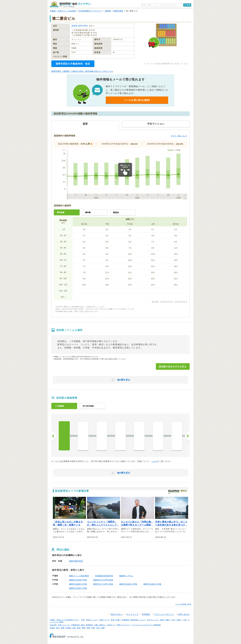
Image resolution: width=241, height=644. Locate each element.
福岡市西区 (118, 11)
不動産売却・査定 (78, 625)
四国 (88, 628)
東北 (58, 628)
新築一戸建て (165, 620)
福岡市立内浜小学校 (78, 588)
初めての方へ (117, 614)
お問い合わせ (184, 614)
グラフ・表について (179, 136)
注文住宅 (53, 625)
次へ (187, 436)
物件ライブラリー (124, 625)
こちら (154, 461)
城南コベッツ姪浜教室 (79, 576)
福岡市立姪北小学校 (152, 584)
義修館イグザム (126, 576)
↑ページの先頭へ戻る (183, 604)
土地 (185, 620)
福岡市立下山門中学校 (103, 580)
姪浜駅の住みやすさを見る (173, 367)
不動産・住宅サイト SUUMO (63, 11)
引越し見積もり (100, 625)
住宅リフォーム (64, 625)
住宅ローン (112, 625)
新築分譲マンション (138, 620)
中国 (93, 628)
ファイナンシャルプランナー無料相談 (146, 625)
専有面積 (61, 212)
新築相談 (89, 625)
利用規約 (146, 614)
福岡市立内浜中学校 (78, 580)
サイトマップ (132, 614)
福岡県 (108, 11)
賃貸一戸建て (116, 620)
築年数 (88, 212)
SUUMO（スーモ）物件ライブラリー (71, 4)
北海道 (52, 628)
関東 (63, 628)
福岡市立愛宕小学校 (78, 584)
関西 (84, 628)
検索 (188, 5)
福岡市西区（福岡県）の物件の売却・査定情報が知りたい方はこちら (82, 71)
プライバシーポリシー (164, 614)
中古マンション (153, 620)
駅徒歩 (116, 212)
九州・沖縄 (100, 628)
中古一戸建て (177, 620)
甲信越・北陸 (71, 628)
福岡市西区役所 (76, 561)
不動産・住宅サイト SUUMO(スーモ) (64, 620)
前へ (54, 436)
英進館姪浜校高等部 (104, 576)
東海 (79, 628)
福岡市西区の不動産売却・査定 (73, 64)
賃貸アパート (104, 620)
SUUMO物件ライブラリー (91, 11)
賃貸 (83, 620)
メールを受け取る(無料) (137, 100)
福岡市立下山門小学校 (103, 584)
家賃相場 (126, 620)
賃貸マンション (92, 620)
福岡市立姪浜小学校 (128, 584)
